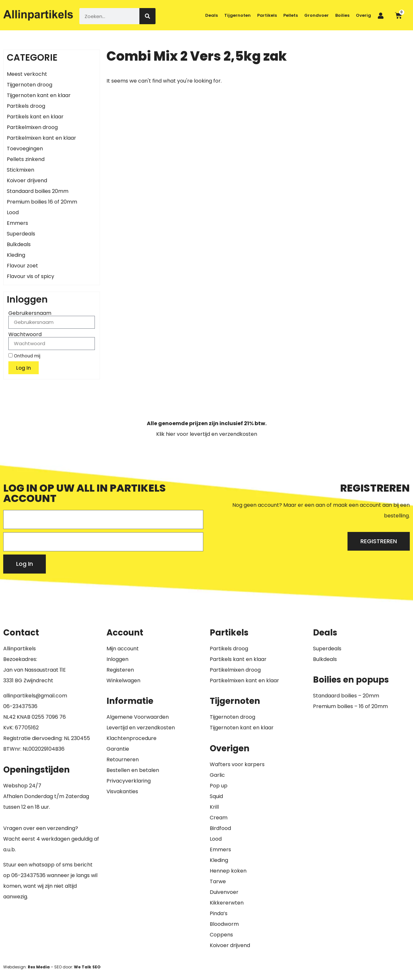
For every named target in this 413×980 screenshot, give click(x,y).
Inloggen (117, 659)
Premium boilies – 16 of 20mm (350, 706)
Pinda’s (219, 913)
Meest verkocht (27, 74)
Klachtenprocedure (131, 738)
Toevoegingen (25, 149)
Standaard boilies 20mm (38, 191)
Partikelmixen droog (32, 127)
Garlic (217, 775)
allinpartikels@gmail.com (35, 696)
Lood (13, 212)
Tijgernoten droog (30, 85)
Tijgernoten (237, 15)
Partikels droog (26, 106)
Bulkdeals (19, 244)
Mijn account (123, 649)
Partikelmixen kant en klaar (41, 138)
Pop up (219, 786)
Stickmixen (20, 170)
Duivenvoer (224, 892)
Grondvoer (317, 15)
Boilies (342, 15)
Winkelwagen (123, 680)
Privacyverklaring (129, 781)
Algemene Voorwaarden (138, 717)
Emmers (17, 223)
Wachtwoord (25, 335)
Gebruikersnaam (30, 313)
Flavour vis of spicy (30, 276)
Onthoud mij (24, 356)
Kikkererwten (227, 903)
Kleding (16, 255)
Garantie (118, 749)
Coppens (221, 935)
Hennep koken (228, 871)
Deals (212, 15)
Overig (363, 15)
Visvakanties (122, 791)
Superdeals (21, 234)
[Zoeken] (147, 16)
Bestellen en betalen (133, 770)
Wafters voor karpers (237, 764)
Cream (219, 818)
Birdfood (220, 828)
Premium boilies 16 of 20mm (42, 202)
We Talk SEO (87, 967)
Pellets (291, 15)
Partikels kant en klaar (35, 117)
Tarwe (218, 881)
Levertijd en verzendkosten (141, 728)
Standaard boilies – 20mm (346, 696)
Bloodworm (224, 924)
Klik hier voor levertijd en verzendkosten (207, 434)
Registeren (120, 670)
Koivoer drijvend (27, 180)
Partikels (267, 15)
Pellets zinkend (26, 159)
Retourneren (123, 760)
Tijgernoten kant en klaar (39, 95)
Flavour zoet (22, 266)
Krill (214, 807)
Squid (216, 796)
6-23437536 (22, 706)
